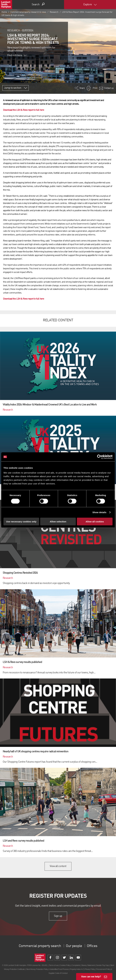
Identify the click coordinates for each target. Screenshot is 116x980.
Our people (74, 946)
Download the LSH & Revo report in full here (23, 110)
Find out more (17, 55)
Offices (92, 946)
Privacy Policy (90, 969)
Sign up (58, 916)
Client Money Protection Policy (37, 969)
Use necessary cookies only (21, 521)
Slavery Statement (88, 965)
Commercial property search (40, 946)
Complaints (76, 965)
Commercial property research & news (28, 12)
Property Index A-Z (77, 969)
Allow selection (58, 521)
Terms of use (54, 965)
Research (54, 12)
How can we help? (91, 976)
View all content (58, 866)
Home (4, 12)
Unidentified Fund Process (59, 969)
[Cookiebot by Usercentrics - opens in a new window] (99, 457)
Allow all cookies (95, 521)
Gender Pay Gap (102, 965)
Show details (99, 512)
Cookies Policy (65, 965)
